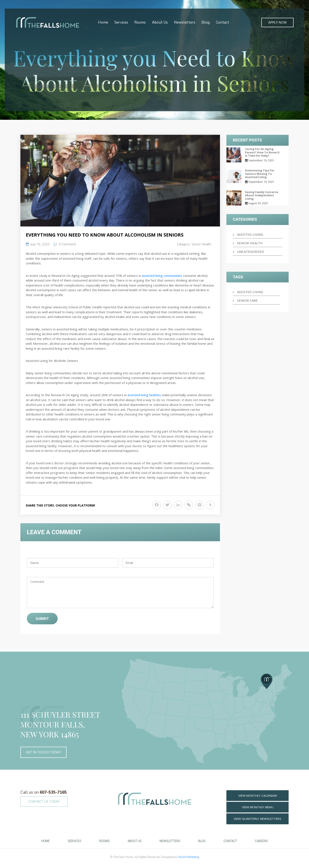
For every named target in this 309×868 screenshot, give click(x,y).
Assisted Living (250, 234)
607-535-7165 (44, 792)
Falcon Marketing (188, 857)
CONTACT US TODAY (44, 802)
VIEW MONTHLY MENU (257, 807)
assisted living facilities (144, 395)
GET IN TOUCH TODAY (43, 752)
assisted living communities (162, 276)
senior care (247, 300)
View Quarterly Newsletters (258, 819)
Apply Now (277, 22)
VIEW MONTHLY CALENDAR (258, 796)
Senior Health (201, 244)
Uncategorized (251, 252)
